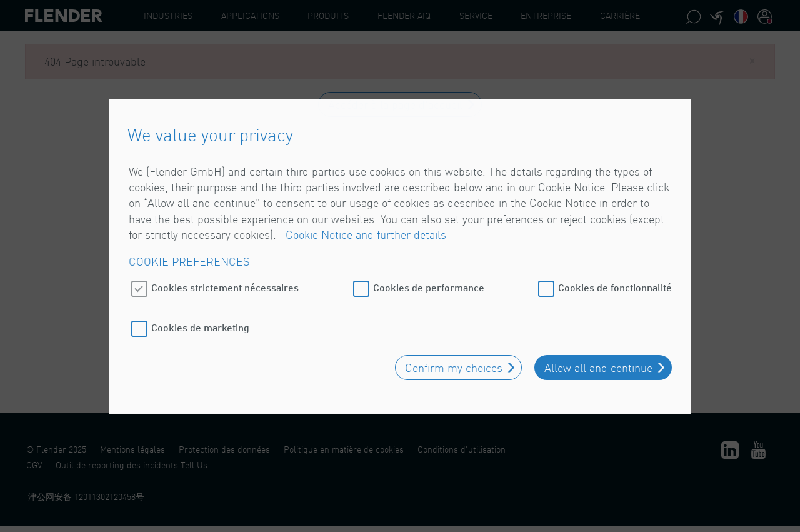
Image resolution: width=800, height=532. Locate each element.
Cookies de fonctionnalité (615, 284)
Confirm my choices (454, 364)
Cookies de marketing (200, 324)
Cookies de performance (429, 284)
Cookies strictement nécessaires (225, 284)
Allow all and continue (598, 364)
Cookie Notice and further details (366, 231)
